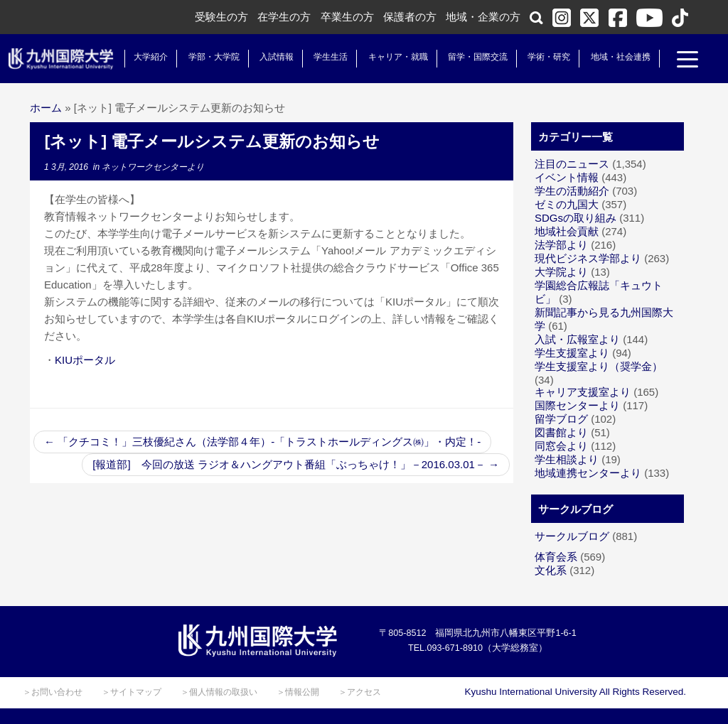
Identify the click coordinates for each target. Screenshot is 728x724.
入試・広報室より (577, 339)
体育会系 (556, 557)
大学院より (561, 272)
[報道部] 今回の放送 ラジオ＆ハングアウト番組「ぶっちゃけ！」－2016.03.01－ (296, 464)
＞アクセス (360, 692)
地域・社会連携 (614, 57)
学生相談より (567, 459)
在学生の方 (284, 17)
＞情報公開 (298, 692)
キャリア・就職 (392, 57)
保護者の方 (410, 17)
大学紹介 (145, 57)
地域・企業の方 (483, 17)
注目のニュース (572, 164)
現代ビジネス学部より (588, 258)
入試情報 (271, 57)
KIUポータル (85, 360)
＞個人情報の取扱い (219, 692)
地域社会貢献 (567, 231)
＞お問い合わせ (53, 692)
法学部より (561, 245)
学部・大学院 (208, 57)
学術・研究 (543, 57)
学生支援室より (572, 353)
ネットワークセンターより (153, 167)
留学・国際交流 (472, 57)
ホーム (46, 108)
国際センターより (577, 405)
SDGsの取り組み (576, 218)
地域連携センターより (588, 473)
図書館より (561, 432)
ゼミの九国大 (567, 204)
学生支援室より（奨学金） (599, 366)
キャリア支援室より (583, 392)
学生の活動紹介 (572, 191)
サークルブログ (572, 536)
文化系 (551, 570)
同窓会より (561, 446)
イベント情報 (567, 177)
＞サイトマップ (132, 692)
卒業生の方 (347, 17)
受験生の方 (221, 17)
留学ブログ (561, 419)
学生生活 (325, 57)
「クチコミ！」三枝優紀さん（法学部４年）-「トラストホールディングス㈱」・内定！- (262, 442)
